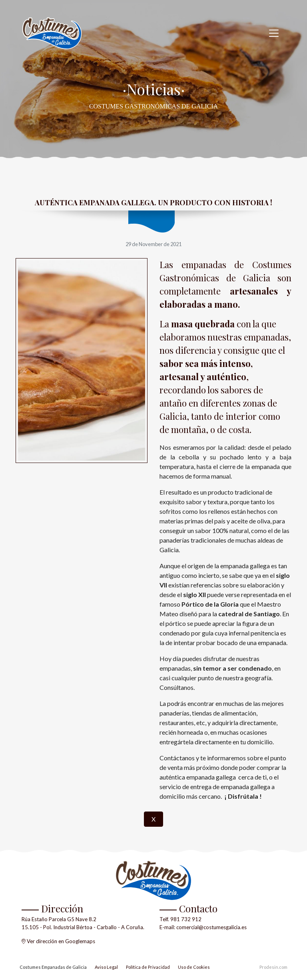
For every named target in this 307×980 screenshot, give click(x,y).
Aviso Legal (106, 967)
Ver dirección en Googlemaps (61, 941)
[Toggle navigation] (274, 33)
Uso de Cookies (194, 967)
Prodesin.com (273, 967)
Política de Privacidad (148, 967)
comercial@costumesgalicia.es (211, 927)
